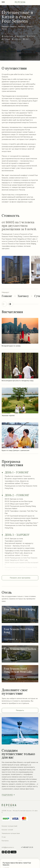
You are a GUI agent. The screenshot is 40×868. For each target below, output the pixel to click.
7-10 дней (7, 39)
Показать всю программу (20, 578)
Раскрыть (20, 710)
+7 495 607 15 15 (27, 847)
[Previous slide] (4, 304)
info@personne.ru (8, 847)
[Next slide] (11, 304)
